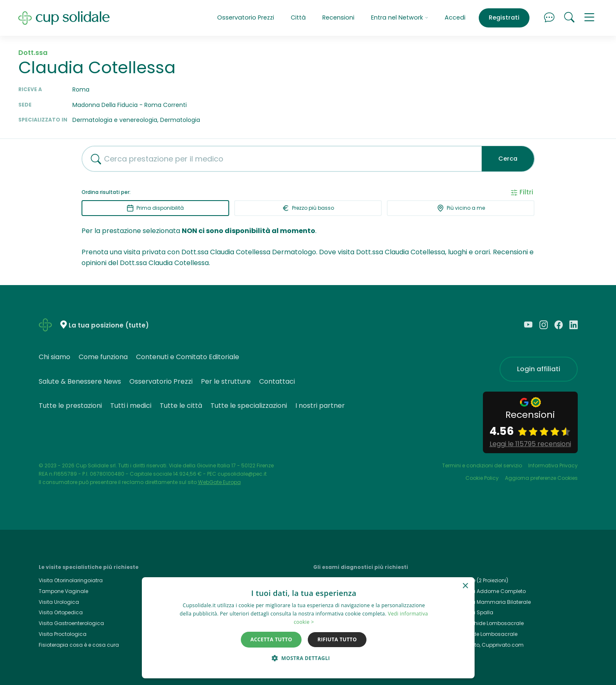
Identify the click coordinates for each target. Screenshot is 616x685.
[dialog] (308, 628)
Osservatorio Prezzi (246, 17)
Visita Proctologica (63, 634)
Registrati (504, 17)
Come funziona (103, 357)
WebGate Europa (219, 482)
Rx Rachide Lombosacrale (484, 634)
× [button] (465, 586)
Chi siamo (54, 357)
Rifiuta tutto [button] (337, 639)
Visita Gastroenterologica (71, 623)
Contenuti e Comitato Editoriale (188, 357)
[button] (589, 18)
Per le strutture (226, 381)
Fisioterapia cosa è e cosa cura (79, 645)
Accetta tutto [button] (271, 639)
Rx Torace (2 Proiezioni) (479, 580)
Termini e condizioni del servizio (482, 465)
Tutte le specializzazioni (249, 406)
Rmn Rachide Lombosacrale (487, 623)
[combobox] (279, 159)
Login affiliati (539, 369)
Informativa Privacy (553, 465)
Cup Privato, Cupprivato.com (487, 645)
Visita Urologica (59, 602)
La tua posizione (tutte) (109, 325)
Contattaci (277, 381)
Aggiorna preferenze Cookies (541, 478)
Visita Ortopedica (61, 612)
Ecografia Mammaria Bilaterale (491, 602)
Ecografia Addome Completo (488, 591)
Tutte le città (181, 406)
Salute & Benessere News (80, 381)
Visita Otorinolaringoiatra (71, 580)
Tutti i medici (131, 406)
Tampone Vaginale (63, 591)
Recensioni (338, 17)
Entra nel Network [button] (400, 17)
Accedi (455, 17)
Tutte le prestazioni (70, 406)
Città (298, 17)
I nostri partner (320, 406)
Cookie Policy (482, 478)
